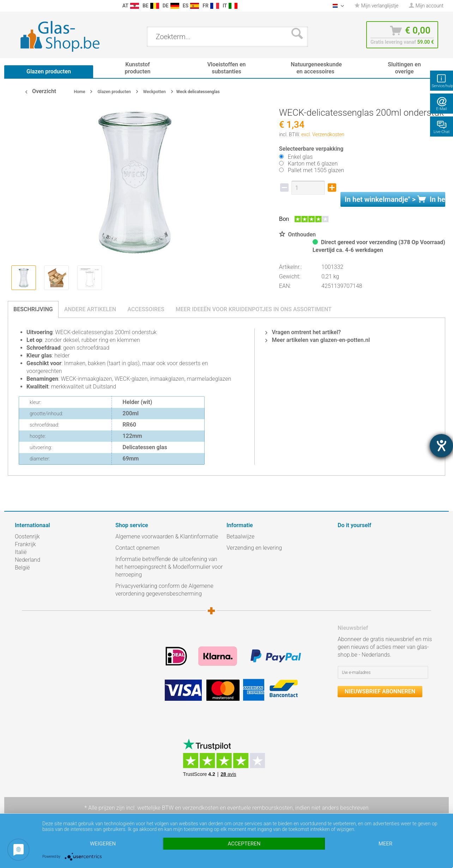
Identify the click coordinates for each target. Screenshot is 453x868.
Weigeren (103, 844)
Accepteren (244, 844)
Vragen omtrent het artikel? (303, 332)
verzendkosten (200, 808)
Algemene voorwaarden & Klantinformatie (167, 537)
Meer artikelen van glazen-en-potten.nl (318, 340)
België (22, 568)
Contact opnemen (137, 548)
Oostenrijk (27, 537)
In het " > (395, 199)
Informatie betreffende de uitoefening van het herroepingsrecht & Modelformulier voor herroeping (169, 567)
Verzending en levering (254, 548)
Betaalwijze (240, 537)
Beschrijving (33, 309)
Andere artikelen (90, 309)
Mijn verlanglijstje (376, 6)
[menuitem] (18, 6)
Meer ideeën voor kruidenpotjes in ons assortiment (254, 309)
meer (385, 844)
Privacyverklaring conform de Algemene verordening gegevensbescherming (164, 590)
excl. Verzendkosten (323, 134)
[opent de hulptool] (441, 446)
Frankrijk (25, 544)
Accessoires (146, 309)
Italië (21, 552)
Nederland (28, 560)
